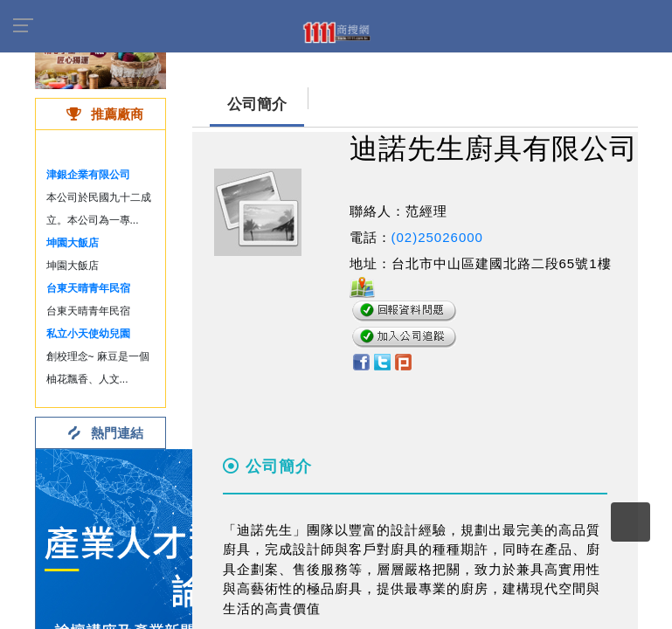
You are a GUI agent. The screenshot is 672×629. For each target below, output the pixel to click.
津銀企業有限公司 (88, 175)
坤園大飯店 (73, 243)
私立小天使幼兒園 (88, 334)
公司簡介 (257, 104)
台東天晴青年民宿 (88, 288)
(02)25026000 (437, 237)
